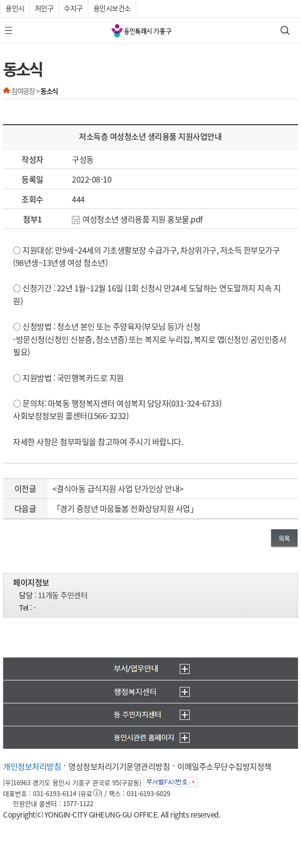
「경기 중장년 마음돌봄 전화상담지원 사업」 (125, 508)
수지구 (73, 8)
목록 (284, 538)
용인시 (15, 8)
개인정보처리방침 (32, 766)
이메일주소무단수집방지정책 (224, 766)
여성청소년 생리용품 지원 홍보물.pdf (137, 219)
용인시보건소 (112, 8)
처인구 (44, 8)
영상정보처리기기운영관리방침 (119, 766)
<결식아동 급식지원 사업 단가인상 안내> (118, 488)
